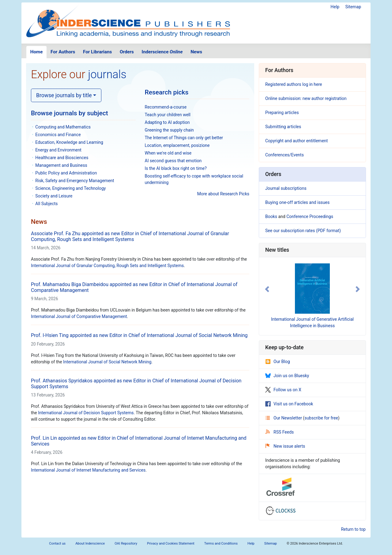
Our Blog (278, 362)
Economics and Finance (58, 135)
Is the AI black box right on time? (176, 168)
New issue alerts (285, 446)
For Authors (63, 52)
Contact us (57, 544)
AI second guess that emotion (173, 161)
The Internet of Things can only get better (184, 138)
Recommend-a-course (166, 107)
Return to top (353, 529)
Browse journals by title (64, 95)
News (196, 52)
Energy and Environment (58, 150)
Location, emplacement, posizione (177, 145)
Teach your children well (168, 115)
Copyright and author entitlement (296, 141)
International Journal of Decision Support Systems (86, 413)
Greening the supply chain (169, 130)
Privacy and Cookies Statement (171, 544)
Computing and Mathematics (63, 127)
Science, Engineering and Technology (70, 188)
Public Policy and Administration (66, 173)
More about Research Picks (223, 194)
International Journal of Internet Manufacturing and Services (88, 470)
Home (37, 52)
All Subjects (46, 204)
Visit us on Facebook (289, 404)
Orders (127, 52)
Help (335, 7)
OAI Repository (126, 544)
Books (271, 216)
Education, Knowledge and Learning (69, 142)
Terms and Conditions (221, 544)
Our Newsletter (284, 418)
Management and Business (61, 165)
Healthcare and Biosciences (62, 158)
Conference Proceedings (310, 216)
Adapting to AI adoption (167, 122)
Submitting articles (283, 127)
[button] (267, 289)
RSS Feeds (280, 432)
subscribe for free (321, 418)
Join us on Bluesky (287, 376)
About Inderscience (90, 544)
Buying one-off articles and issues (297, 202)
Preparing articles (282, 113)
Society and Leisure (54, 196)
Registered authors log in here (294, 84)
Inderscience (162, 52)
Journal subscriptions (286, 188)
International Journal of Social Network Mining (107, 362)
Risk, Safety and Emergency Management (75, 181)
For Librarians (97, 52)
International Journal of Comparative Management (79, 316)
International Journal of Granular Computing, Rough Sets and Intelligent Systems (107, 266)
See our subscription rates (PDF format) (303, 231)
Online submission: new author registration (306, 98)
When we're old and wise (168, 153)
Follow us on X (283, 390)
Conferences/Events (285, 155)
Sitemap (353, 7)
